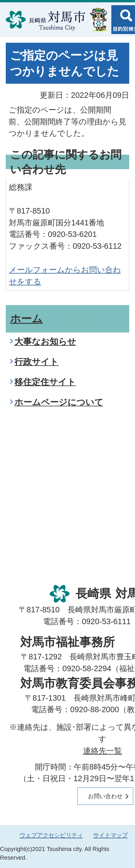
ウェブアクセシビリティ (51, 835)
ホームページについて (59, 402)
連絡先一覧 (103, 751)
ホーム (26, 319)
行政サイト (36, 362)
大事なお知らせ (45, 342)
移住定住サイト (45, 382)
